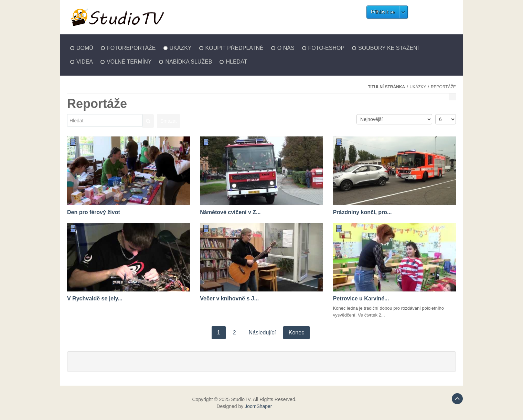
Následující (262, 333)
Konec (296, 333)
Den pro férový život (94, 212)
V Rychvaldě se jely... (95, 299)
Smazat (168, 121)
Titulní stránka (386, 87)
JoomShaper (258, 406)
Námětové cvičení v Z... (230, 212)
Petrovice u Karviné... (361, 299)
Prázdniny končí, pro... (362, 212)
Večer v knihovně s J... (229, 299)
